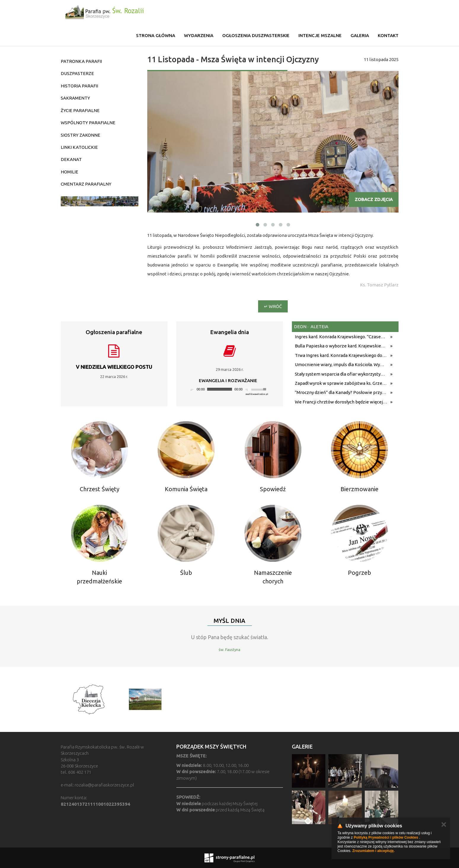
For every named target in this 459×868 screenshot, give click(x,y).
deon (300, 327)
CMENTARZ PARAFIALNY (86, 184)
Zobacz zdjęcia (374, 199)
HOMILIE (69, 172)
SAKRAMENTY (75, 98)
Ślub (186, 573)
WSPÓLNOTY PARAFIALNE (88, 123)
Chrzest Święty (100, 489)
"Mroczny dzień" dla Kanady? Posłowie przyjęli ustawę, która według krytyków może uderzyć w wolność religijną (341, 392)
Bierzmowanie (359, 489)
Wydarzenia (199, 35)
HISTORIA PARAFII (79, 86)
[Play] (192, 389)
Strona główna (156, 35)
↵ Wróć (273, 306)
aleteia (319, 327)
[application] (228, 389)
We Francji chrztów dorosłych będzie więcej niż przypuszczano (341, 402)
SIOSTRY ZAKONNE (80, 135)
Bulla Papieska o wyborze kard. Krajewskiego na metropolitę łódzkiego (341, 346)
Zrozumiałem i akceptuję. (374, 851)
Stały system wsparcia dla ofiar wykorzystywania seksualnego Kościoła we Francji (341, 374)
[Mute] (247, 389)
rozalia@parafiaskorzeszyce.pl (104, 785)
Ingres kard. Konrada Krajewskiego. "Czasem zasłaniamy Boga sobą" (341, 337)
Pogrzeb (359, 573)
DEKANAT (71, 159)
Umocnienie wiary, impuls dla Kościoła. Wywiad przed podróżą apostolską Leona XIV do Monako (341, 364)
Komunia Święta (186, 489)
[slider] (220, 389)
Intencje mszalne (320, 35)
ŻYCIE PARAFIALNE (80, 110)
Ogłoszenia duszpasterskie (256, 35)
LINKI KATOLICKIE (79, 147)
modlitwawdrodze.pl (257, 394)
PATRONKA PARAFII (81, 61)
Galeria (360, 35)
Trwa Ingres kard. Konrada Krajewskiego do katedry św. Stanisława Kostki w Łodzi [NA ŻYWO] (341, 355)
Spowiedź (273, 489)
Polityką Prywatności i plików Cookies (386, 837)
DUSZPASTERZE (77, 73)
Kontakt (388, 35)
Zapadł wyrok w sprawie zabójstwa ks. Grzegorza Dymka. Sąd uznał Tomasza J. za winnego (341, 383)
